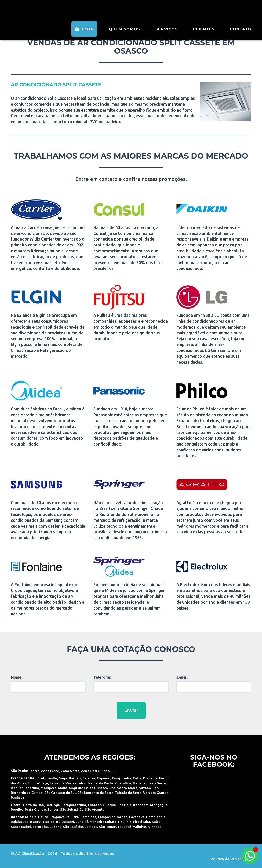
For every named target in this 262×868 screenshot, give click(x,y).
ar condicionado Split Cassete (56, 85)
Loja (84, 36)
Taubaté (124, 827)
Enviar (131, 710)
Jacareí (68, 822)
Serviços (166, 36)
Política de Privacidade (231, 859)
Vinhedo (155, 827)
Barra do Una (34, 805)
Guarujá (110, 805)
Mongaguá (159, 805)
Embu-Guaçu (38, 783)
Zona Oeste (90, 771)
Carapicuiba (122, 778)
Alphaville (49, 778)
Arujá (63, 778)
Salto (156, 822)
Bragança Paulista (64, 817)
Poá (113, 788)
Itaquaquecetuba (25, 788)
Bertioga (53, 805)
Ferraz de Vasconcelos (68, 783)
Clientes (204, 36)
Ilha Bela (124, 805)
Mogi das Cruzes (82, 788)
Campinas (88, 817)
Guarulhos (123, 783)
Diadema (150, 778)
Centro (34, 771)
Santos (53, 809)
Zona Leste (50, 771)
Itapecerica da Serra (149, 783)
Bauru (43, 817)
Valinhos (140, 827)
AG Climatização (43, 13)
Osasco (102, 788)
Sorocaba (40, 827)
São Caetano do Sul (60, 793)
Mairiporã (49, 788)
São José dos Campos (80, 827)
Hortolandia (156, 817)
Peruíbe (17, 809)
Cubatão (95, 805)
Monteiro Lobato (103, 822)
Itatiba (49, 822)
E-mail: (182, 677)
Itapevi (36, 822)
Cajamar (104, 778)
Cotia (137, 778)
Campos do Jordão (113, 817)
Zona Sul (108, 771)
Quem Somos (124, 36)
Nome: (17, 677)
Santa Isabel (21, 827)
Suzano (145, 788)
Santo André (127, 788)
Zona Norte (70, 771)
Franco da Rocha (100, 783)
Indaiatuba (20, 822)
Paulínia (125, 822)
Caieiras (89, 778)
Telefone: (102, 677)
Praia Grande (35, 809)
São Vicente (95, 809)
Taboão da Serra (128, 793)
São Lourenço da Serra (95, 793)
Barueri (75, 778)
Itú (58, 822)
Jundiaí (82, 822)
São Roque (107, 827)
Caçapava (137, 817)
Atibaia (31, 817)
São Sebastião (72, 809)
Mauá (63, 788)
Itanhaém (141, 805)
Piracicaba (142, 822)
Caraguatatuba (74, 805)
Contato (241, 36)
